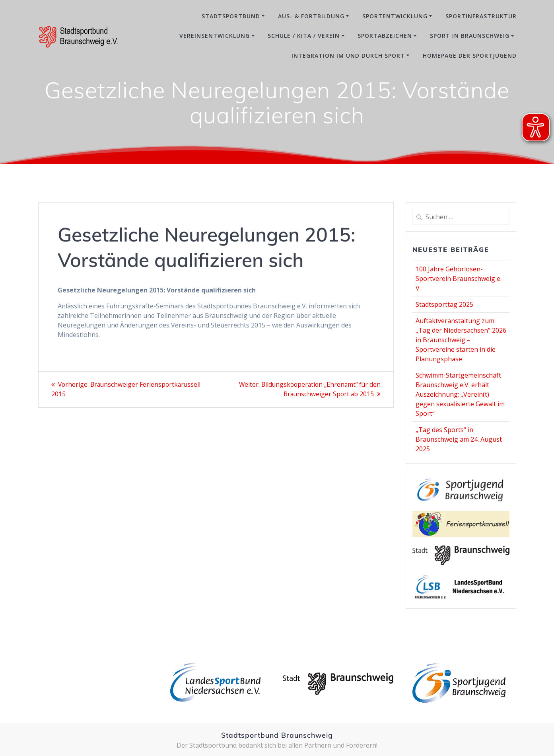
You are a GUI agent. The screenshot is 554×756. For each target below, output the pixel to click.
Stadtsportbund (231, 16)
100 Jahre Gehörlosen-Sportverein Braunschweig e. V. (459, 279)
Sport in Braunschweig (470, 36)
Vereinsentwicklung (215, 36)
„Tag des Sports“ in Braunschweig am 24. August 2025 (459, 439)
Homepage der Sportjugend (470, 56)
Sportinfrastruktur (481, 16)
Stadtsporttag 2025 (444, 304)
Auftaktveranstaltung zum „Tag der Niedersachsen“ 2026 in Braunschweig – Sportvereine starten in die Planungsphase (461, 340)
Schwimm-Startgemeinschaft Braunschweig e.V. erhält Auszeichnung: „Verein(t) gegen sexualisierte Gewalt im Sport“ (460, 394)
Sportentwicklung (395, 16)
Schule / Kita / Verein (304, 36)
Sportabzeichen (385, 36)
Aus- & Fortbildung (311, 16)
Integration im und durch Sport (348, 56)
